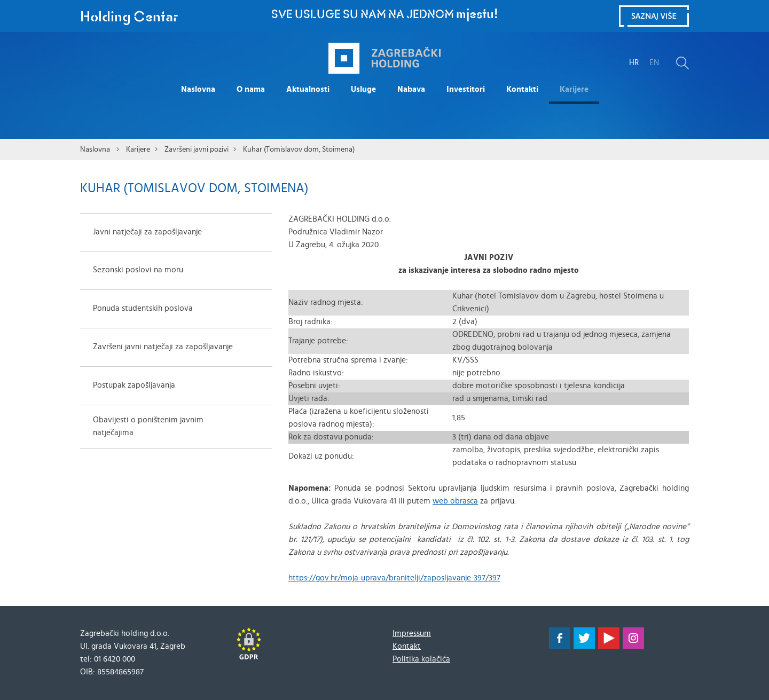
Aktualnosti (308, 89)
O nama (251, 89)
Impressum (412, 634)
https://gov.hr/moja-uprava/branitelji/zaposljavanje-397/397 (394, 578)
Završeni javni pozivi (197, 150)
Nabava (411, 89)
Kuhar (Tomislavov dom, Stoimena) (299, 150)
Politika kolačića (421, 659)
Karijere (574, 89)
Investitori (466, 89)
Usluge (363, 89)
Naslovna (198, 89)
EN (654, 63)
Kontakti (522, 89)
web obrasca (455, 501)
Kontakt (407, 646)
